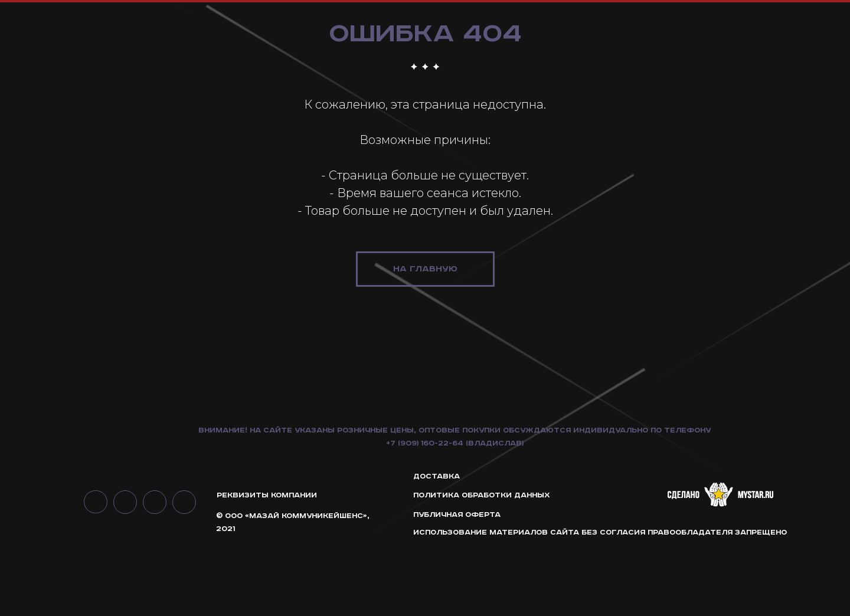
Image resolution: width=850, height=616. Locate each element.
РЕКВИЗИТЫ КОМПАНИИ (267, 566)
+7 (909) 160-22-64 (425, 514)
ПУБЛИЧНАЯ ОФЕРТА (457, 586)
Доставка (437, 547)
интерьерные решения (766, 35)
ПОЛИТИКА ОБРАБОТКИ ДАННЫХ (482, 566)
